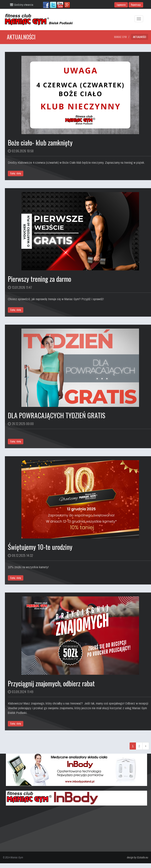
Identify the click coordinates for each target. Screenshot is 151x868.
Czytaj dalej (16, 173)
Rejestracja (136, 5)
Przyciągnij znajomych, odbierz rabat (51, 683)
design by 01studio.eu (137, 857)
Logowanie (121, 5)
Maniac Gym (120, 37)
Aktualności (140, 37)
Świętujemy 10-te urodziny (40, 547)
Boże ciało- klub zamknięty (40, 142)
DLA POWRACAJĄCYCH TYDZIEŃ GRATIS (57, 415)
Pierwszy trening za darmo (40, 279)
